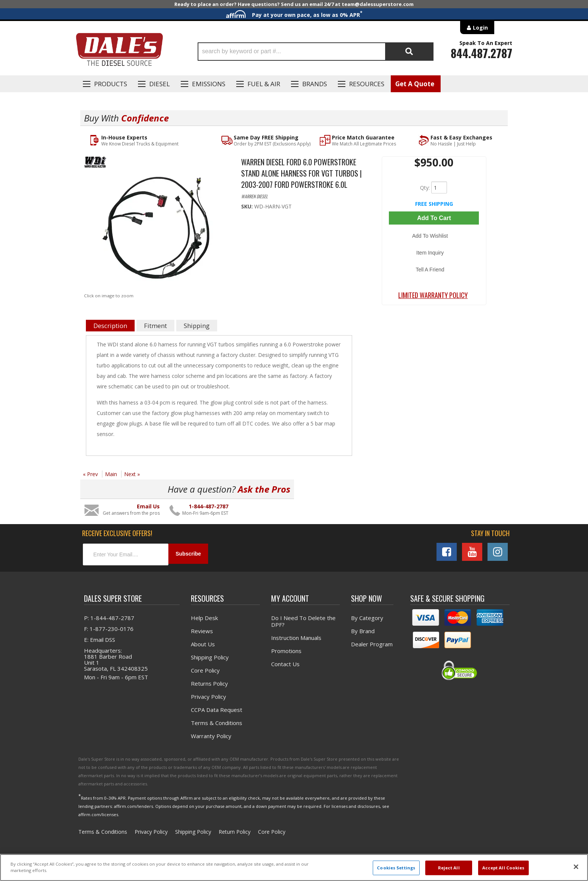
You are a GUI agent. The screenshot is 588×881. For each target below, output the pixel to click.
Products (111, 84)
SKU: (248, 207)
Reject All (449, 868)
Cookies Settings (396, 868)
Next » (132, 474)
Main (111, 474)
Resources (367, 84)
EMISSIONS (209, 84)
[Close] (576, 867)
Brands (315, 84)
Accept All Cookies (503, 868)
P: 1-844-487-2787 (109, 616)
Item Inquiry (434, 243)
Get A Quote (415, 84)
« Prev (90, 474)
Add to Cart (434, 218)
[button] (316, 52)
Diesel (160, 84)
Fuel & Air (264, 84)
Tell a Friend (434, 254)
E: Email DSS (100, 638)
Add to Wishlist (434, 232)
